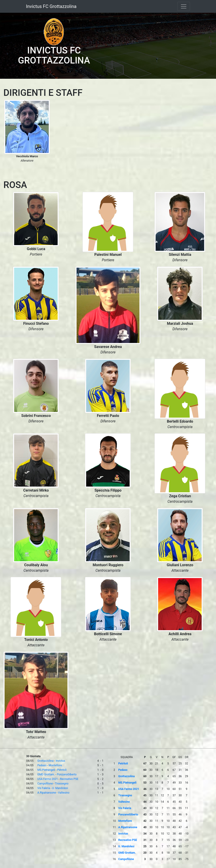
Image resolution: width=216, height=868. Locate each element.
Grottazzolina (45, 761)
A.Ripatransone (47, 793)
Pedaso (42, 765)
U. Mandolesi (60, 788)
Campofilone (45, 784)
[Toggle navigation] (184, 6)
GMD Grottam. (46, 774)
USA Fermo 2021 (48, 779)
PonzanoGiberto (67, 774)
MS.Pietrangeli (46, 770)
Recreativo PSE (69, 779)
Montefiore (55, 765)
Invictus (60, 761)
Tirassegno (62, 784)
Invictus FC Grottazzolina (51, 6)
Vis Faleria (44, 788)
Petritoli (62, 770)
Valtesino (64, 793)
